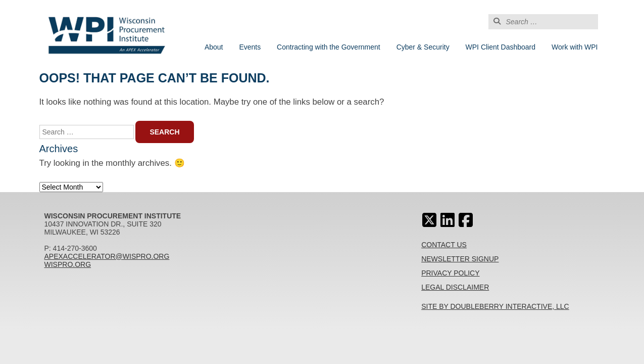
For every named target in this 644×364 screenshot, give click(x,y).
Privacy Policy (450, 273)
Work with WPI (575, 47)
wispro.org (68, 264)
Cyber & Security (423, 47)
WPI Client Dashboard (501, 47)
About (214, 47)
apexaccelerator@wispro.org (107, 256)
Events (250, 47)
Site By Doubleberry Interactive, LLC (495, 306)
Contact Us (444, 245)
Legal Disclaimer (455, 287)
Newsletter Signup (460, 259)
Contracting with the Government (329, 47)
